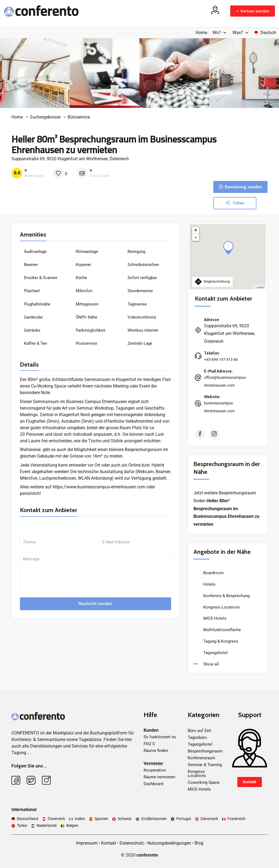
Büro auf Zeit (199, 731)
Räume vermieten (159, 777)
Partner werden (253, 11)
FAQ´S (149, 744)
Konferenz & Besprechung (226, 596)
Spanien (101, 819)
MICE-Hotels (214, 618)
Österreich (56, 819)
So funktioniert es (160, 737)
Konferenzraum (201, 758)
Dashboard (153, 784)
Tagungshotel (215, 653)
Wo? (220, 33)
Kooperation (155, 770)
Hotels (209, 584)
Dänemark (209, 819)
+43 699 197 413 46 (221, 359)
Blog (199, 843)
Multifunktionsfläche (222, 630)
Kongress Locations (221, 607)
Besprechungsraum (205, 751)
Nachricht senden (95, 604)
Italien (80, 819)
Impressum (87, 843)
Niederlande (47, 825)
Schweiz (125, 819)
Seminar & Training (205, 765)
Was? (241, 33)
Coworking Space (204, 782)
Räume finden (156, 751)
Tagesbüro (197, 737)
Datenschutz (132, 843)
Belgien (72, 825)
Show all (206, 664)
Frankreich (236, 819)
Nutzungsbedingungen (169, 843)
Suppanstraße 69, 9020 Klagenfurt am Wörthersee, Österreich (70, 159)
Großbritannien (154, 819)
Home (201, 33)
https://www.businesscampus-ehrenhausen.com (99, 487)
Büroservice (79, 117)
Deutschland (28, 819)
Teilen (235, 203)
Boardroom (213, 573)
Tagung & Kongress (220, 641)
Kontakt (250, 782)
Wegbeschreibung (212, 282)
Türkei (22, 825)
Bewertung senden (240, 187)
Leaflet (260, 287)
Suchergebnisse (45, 117)
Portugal (184, 819)
